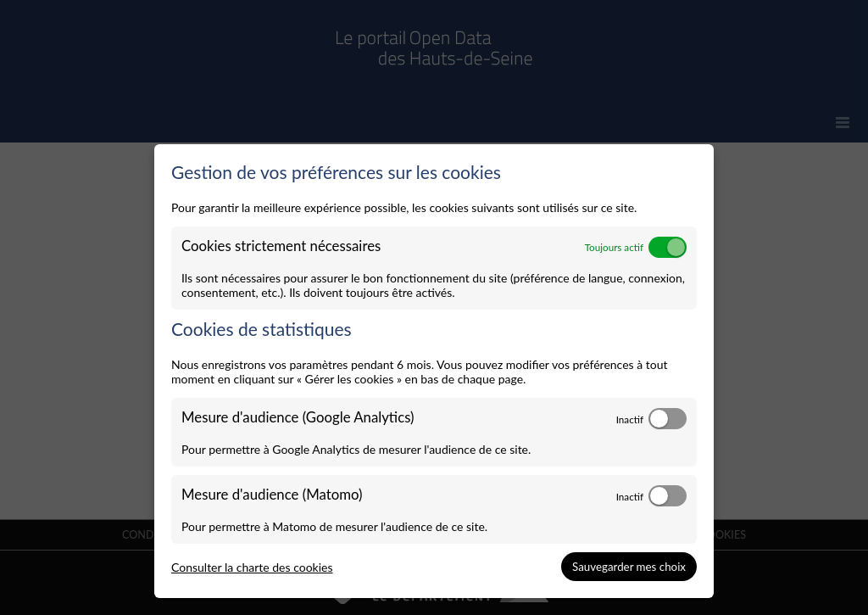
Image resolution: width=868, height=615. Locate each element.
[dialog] (434, 372)
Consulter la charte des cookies (252, 567)
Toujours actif (614, 247)
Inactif (630, 419)
